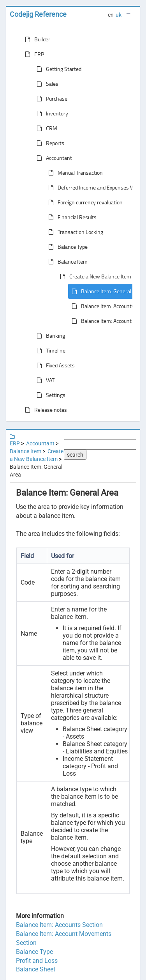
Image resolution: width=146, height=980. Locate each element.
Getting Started (57, 69)
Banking (49, 336)
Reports (49, 143)
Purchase (50, 99)
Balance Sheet (36, 969)
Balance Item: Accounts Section (59, 925)
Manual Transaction (74, 173)
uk (119, 15)
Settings (49, 395)
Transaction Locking (74, 232)
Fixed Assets (54, 365)
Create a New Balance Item (94, 276)
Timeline (49, 351)
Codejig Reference (38, 14)
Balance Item (66, 262)
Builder (36, 39)
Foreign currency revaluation (84, 202)
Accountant (53, 158)
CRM (45, 128)
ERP (33, 54)
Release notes (44, 410)
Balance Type (66, 247)
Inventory (51, 113)
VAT (44, 380)
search (75, 455)
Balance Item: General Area (106, 291)
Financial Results (71, 217)
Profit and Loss (37, 961)
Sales (46, 84)
